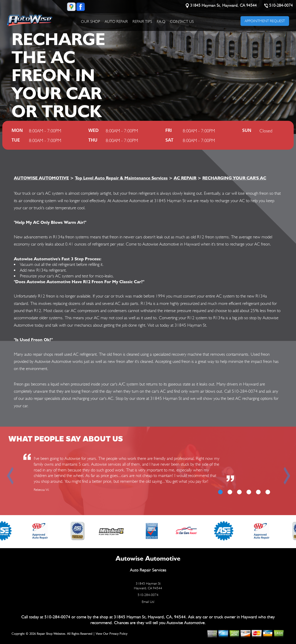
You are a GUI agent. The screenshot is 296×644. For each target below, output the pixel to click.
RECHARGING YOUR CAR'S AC (234, 178)
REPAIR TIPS (142, 21)
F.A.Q (161, 21)
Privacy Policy (118, 634)
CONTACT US (182, 21)
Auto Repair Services (148, 570)
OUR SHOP (91, 21)
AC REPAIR (185, 178)
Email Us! (148, 602)
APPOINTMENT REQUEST (265, 21)
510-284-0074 (281, 6)
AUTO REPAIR (116, 21)
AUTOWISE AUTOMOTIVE (41, 178)
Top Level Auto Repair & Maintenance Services (121, 178)
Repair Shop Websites (51, 634)
